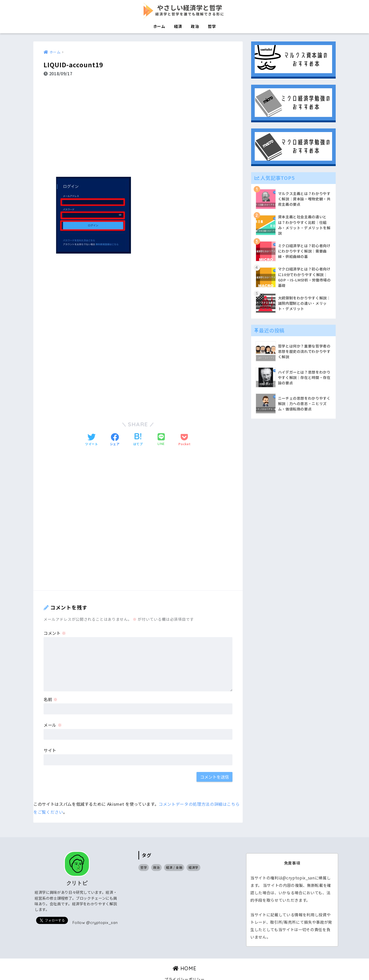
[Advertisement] (138, 123)
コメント (55, 619)
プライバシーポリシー (185, 965)
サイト (50, 736)
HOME (185, 955)
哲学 (212, 26)
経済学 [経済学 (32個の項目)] (193, 853)
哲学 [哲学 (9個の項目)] (144, 853)
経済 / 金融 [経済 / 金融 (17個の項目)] (174, 853)
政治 (195, 26)
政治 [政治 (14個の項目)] (156, 853)
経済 (178, 26)
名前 (51, 685)
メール (53, 711)
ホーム (159, 26)
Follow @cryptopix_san (95, 909)
